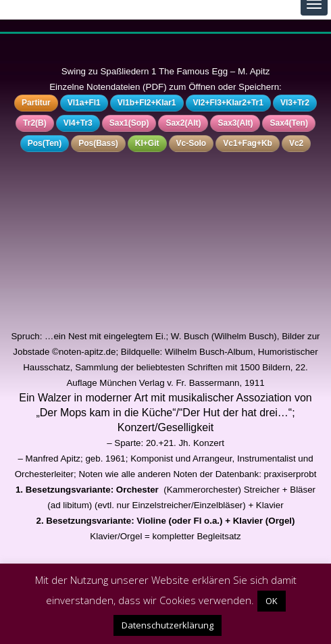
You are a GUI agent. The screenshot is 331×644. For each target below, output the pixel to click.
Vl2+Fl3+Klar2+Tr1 (228, 103)
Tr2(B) (35, 123)
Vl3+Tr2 (295, 103)
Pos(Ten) (45, 143)
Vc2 (296, 143)
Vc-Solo (192, 143)
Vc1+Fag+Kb (248, 143)
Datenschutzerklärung (168, 625)
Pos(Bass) (98, 143)
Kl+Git (147, 143)
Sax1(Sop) (129, 123)
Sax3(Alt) (235, 123)
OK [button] (272, 601)
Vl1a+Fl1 (84, 103)
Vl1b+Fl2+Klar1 (147, 103)
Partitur (36, 103)
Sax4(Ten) (288, 123)
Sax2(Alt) (183, 123)
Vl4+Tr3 (78, 123)
